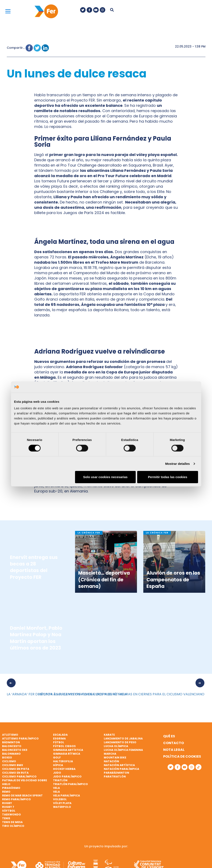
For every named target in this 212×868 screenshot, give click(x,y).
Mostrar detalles (177, 464)
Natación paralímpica (121, 769)
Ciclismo (9, 761)
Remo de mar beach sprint (22, 795)
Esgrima (59, 738)
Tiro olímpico (13, 826)
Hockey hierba (64, 769)
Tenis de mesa (12, 822)
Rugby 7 (8, 807)
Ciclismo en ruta (15, 773)
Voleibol (60, 799)
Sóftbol (9, 811)
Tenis (6, 818)
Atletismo (10, 735)
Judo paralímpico (67, 776)
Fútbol (59, 742)
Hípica (58, 765)
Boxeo (7, 757)
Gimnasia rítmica (67, 754)
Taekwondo (12, 814)
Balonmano (11, 754)
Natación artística (119, 765)
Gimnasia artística (68, 750)
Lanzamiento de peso (120, 742)
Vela (56, 788)
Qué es (169, 736)
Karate (109, 735)
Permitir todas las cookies (168, 477)
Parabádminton (116, 773)
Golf (57, 757)
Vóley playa (62, 803)
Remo (6, 792)
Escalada (60, 735)
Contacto (174, 743)
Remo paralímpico (16, 799)
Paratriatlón (115, 776)
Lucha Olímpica (116, 746)
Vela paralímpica (66, 795)
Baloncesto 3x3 (15, 750)
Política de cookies (182, 756)
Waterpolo (62, 807)
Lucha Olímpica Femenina (123, 750)
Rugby (7, 803)
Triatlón (60, 780)
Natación (111, 761)
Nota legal (174, 750)
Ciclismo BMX (13, 765)
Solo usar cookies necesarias (105, 477)
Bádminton (11, 742)
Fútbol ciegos (64, 746)
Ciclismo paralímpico (19, 776)
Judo (57, 773)
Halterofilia (63, 761)
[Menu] (8, 11)
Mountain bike (115, 757)
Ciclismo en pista (16, 769)
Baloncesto (12, 746)
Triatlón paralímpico (70, 784)
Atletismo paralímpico (20, 738)
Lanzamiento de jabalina (123, 738)
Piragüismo (11, 788)
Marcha (110, 754)
